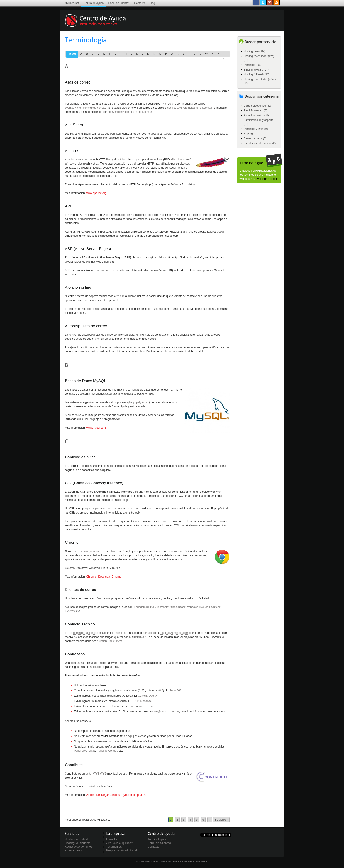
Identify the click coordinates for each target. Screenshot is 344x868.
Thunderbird (141, 607)
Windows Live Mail (198, 607)
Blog (152, 3)
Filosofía (112, 839)
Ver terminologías (268, 179)
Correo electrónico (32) (257, 106)
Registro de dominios (78, 847)
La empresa (115, 834)
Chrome (91, 577)
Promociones (73, 850)
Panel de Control (107, 751)
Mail (153, 607)
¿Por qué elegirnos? (119, 843)
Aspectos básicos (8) (256, 115)
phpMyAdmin (141, 402)
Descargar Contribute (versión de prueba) (121, 795)
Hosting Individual (76, 839)
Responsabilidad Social (121, 850)
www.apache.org (96, 193)
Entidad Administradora (174, 633)
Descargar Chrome (110, 577)
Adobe (90, 795)
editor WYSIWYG (96, 774)
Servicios (72, 834)
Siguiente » (221, 820)
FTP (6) (248, 134)
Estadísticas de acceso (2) (260, 143)
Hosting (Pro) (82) (254, 51)
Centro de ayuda (94, 3)
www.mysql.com (96, 428)
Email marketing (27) (256, 70)
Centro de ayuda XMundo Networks (102, 24)
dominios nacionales (86, 633)
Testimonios (114, 847)
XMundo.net (72, 3)
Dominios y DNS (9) (256, 129)
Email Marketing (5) (255, 111)
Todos (72, 54)
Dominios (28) (252, 65)
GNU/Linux (178, 160)
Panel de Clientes (119, 3)
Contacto (140, 3)
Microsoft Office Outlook (171, 607)
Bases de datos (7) (255, 138)
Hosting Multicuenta (78, 843)
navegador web (92, 551)
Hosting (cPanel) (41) (256, 74)
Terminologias (157, 839)
